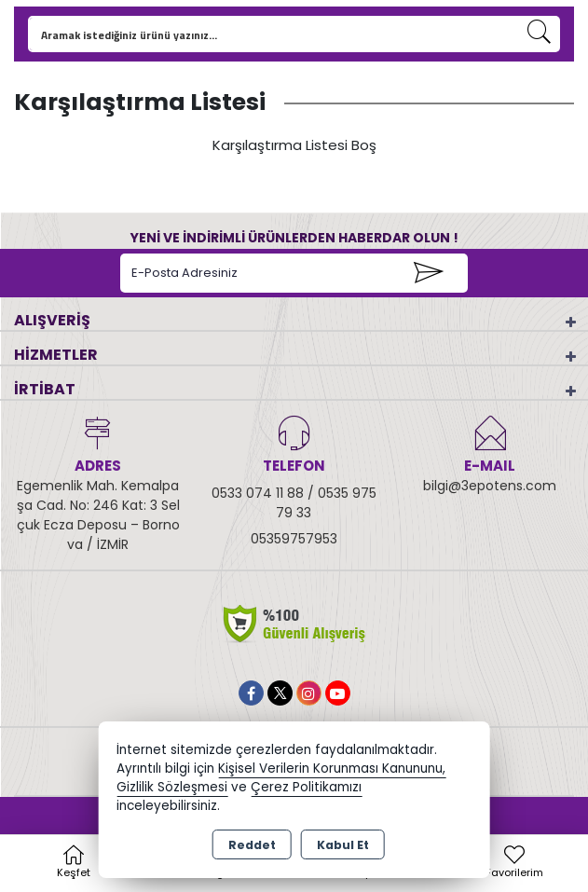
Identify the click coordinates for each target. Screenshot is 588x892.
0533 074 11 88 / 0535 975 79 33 (294, 503)
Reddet (252, 845)
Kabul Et (343, 845)
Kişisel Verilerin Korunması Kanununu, (332, 768)
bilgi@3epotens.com (490, 486)
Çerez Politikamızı (306, 787)
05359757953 (294, 539)
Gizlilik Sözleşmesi (172, 787)
